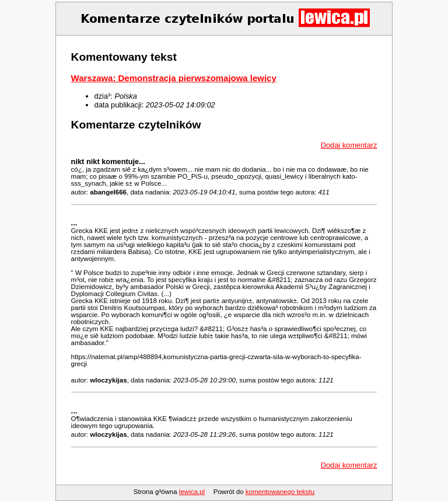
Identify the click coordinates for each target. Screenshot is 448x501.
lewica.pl (192, 492)
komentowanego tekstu (280, 492)
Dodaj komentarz (349, 145)
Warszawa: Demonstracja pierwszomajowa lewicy (174, 78)
